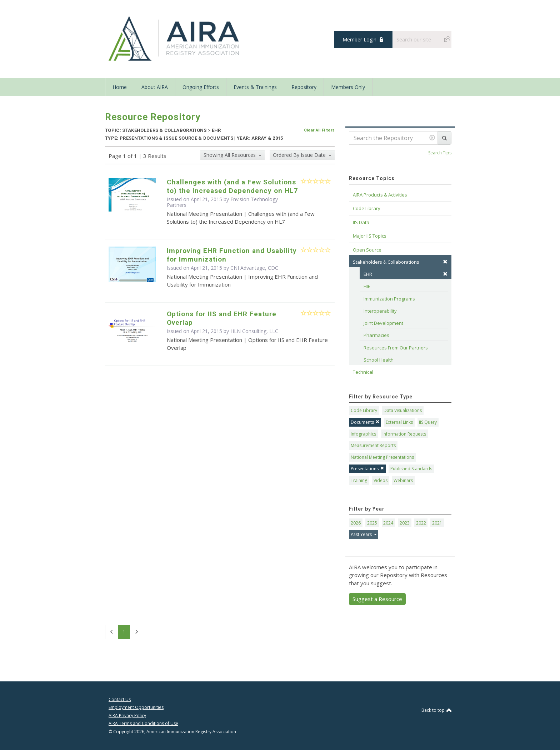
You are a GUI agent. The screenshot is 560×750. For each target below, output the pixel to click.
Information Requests (404, 434)
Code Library (364, 410)
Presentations (367, 469)
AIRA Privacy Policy (127, 716)
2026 (356, 523)
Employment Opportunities (136, 707)
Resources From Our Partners (396, 348)
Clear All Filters (319, 130)
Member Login (359, 39)
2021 (437, 523)
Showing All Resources (230, 155)
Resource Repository (153, 117)
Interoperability (380, 311)
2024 (388, 523)
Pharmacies (376, 335)
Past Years (362, 534)
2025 (372, 523)
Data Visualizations (403, 410)
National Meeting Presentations (382, 457)
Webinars (403, 480)
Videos (381, 480)
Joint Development (383, 323)
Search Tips (440, 153)
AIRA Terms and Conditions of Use (143, 723)
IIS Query (428, 422)
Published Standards (411, 469)
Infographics (363, 434)
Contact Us (120, 699)
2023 (405, 523)
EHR (406, 274)
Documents (365, 422)
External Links (399, 422)
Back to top (436, 710)
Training (359, 480)
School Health (379, 360)
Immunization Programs (389, 299)
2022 (421, 523)
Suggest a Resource (377, 599)
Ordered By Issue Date (300, 155)
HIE (367, 286)
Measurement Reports (373, 445)
